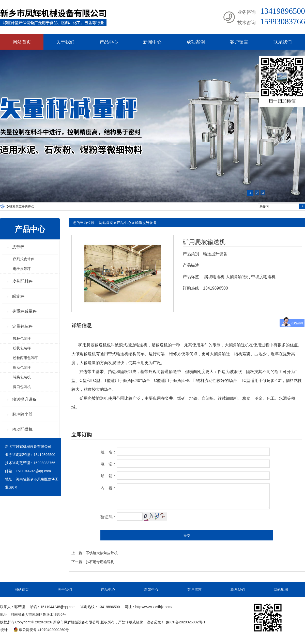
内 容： (109, 488)
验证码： (109, 517)
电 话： (109, 464)
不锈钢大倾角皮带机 (102, 553)
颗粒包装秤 (22, 338)
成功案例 (196, 42)
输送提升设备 (146, 223)
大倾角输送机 (238, 277)
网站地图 (281, 590)
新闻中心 (152, 42)
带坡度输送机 (263, 277)
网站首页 (22, 42)
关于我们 (65, 42)
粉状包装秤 (22, 348)
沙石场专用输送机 (100, 562)
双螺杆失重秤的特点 (20, 206)
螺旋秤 (18, 296)
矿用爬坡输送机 (204, 242)
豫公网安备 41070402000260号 (41, 630)
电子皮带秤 (22, 269)
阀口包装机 (22, 387)
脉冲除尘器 (22, 414)
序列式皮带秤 (24, 259)
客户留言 (239, 42)
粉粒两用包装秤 (25, 358)
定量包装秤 (22, 326)
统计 (4, 630)
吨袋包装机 (22, 377)
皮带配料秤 (22, 281)
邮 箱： (109, 476)
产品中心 (109, 42)
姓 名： (109, 452)
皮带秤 (18, 247)
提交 (187, 535)
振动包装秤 (22, 367)
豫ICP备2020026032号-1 (186, 622)
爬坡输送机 (214, 277)
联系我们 (283, 42)
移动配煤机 (22, 429)
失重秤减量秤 (24, 311)
